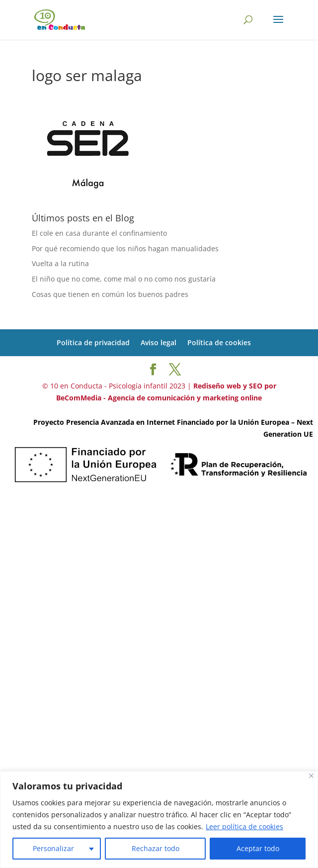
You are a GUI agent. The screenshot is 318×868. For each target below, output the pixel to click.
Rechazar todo (156, 848)
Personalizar (53, 848)
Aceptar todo (258, 848)
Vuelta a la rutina (60, 263)
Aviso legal (159, 342)
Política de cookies (219, 342)
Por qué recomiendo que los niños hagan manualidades (125, 248)
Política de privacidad (93, 342)
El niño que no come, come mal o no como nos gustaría (124, 279)
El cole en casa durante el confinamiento (99, 233)
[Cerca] (311, 776)
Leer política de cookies (244, 826)
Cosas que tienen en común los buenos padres (110, 294)
